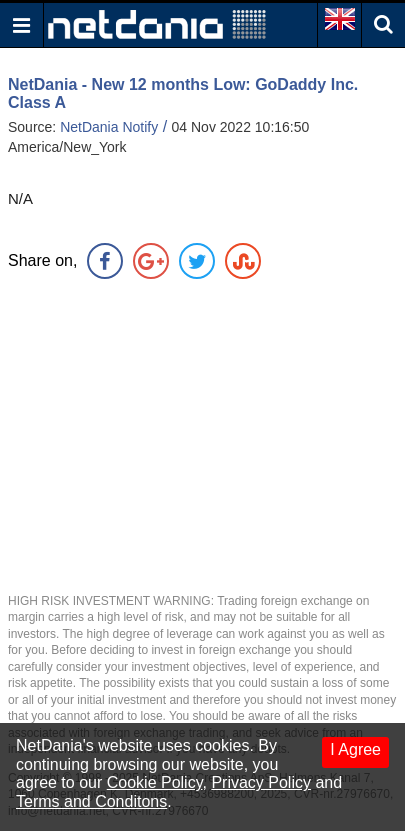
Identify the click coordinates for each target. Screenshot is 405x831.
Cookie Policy (155, 782)
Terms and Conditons (91, 801)
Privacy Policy (261, 782)
